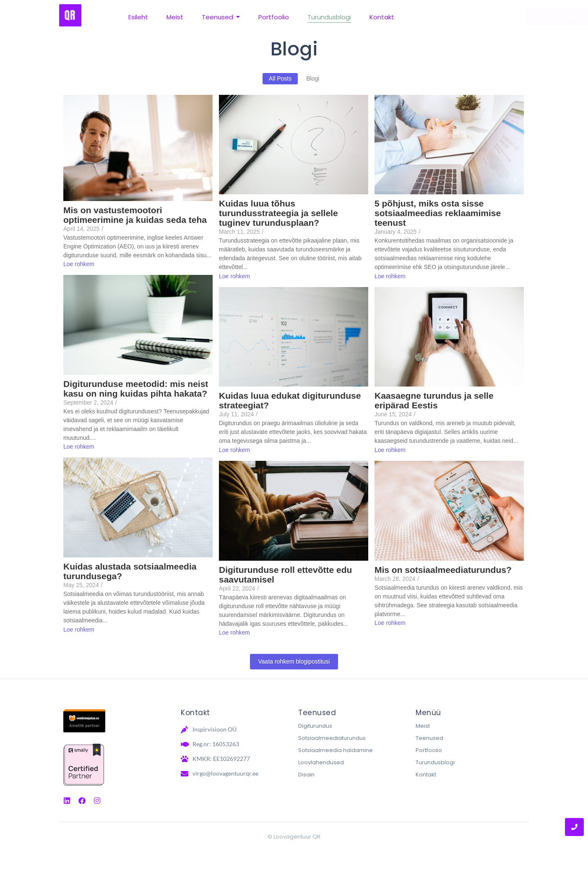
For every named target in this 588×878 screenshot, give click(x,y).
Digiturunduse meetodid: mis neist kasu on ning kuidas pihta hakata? (136, 389)
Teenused (429, 738)
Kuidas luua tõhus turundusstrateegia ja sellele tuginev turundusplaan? (278, 213)
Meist (423, 726)
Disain (306, 775)
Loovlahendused (321, 762)
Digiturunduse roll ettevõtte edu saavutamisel (285, 575)
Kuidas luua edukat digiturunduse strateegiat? (290, 400)
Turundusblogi (435, 762)
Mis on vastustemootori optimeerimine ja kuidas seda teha (135, 215)
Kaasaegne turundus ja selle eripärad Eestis (434, 400)
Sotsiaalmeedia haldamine (336, 750)
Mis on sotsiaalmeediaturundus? (443, 570)
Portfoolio (429, 750)
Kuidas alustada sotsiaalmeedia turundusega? (130, 571)
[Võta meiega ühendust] (485, 17)
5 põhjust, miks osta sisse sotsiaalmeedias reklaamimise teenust (438, 213)
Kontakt (426, 775)
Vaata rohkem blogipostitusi (294, 661)
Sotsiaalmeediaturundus (332, 738)
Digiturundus (315, 726)
